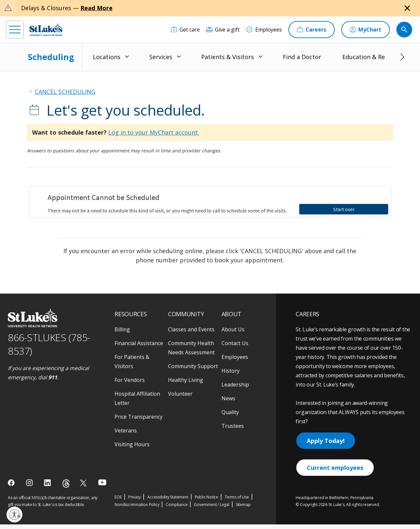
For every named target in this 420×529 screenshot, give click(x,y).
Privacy (135, 467)
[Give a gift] (223, 30)
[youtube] (102, 452)
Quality (230, 382)
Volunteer (180, 364)
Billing (122, 299)
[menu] (15, 30)
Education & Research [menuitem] (373, 57)
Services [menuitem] (161, 57)
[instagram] (30, 452)
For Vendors (130, 350)
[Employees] (264, 30)
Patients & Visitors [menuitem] (228, 57)
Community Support (193, 336)
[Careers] (312, 30)
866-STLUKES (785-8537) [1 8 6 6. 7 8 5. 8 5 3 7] (49, 314)
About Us (233, 299)
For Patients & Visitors (132, 331)
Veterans (126, 400)
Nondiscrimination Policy (137, 474)
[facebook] (12, 452)
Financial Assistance (139, 313)
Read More (96, 8)
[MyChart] (366, 30)
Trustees (233, 396)
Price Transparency (138, 386)
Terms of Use (237, 467)
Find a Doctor (302, 57)
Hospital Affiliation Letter (137, 368)
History (231, 341)
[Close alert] (407, 8)
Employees (235, 327)
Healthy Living (186, 350)
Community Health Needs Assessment (191, 318)
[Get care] (185, 30)
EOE (118, 467)
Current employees (335, 437)
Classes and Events (191, 299)
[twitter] (84, 453)
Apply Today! (326, 410)
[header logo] (46, 29)
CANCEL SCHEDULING (65, 92)
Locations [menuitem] (107, 57)
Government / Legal (211, 474)
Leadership (235, 354)
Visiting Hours (132, 414)
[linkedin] (48, 452)
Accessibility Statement (168, 467)
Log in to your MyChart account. (154, 132)
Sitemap (243, 474)
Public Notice (207, 467)
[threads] (66, 453)
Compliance (177, 474)
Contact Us (235, 313)
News (228, 368)
